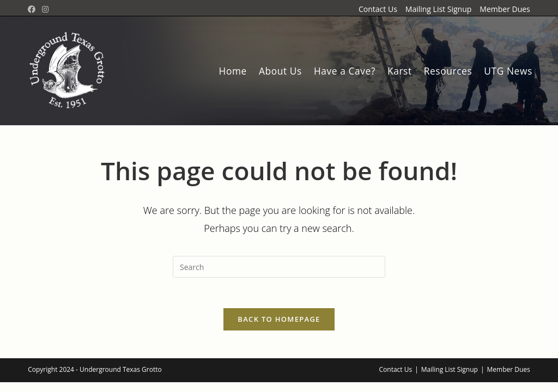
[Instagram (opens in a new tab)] (45, 9)
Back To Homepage (279, 322)
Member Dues (505, 9)
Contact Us (378, 9)
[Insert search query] (279, 267)
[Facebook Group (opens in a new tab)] (33, 9)
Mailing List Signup (439, 9)
